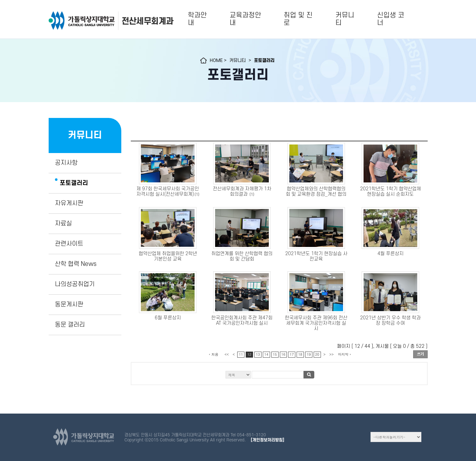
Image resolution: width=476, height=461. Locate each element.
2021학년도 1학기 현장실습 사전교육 (316, 256)
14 (266, 354)
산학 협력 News (76, 264)
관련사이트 (69, 244)
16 (283, 354)
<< (227, 354)
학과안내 (197, 19)
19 (309, 354)
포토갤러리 (74, 183)
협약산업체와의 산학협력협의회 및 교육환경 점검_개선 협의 (316, 192)
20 (317, 354)
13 (258, 354)
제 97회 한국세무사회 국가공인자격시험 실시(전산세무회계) (168, 192)
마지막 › (344, 354)
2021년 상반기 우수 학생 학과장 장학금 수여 (390, 321)
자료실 (63, 224)
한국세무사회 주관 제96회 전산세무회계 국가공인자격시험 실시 (316, 323)
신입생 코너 (391, 19)
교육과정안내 (245, 19)
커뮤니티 (345, 19)
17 (292, 354)
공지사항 (66, 163)
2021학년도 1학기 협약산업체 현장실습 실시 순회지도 (391, 192)
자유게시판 (69, 203)
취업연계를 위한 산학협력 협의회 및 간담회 (242, 256)
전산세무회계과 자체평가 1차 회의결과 (242, 192)
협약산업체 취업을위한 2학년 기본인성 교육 (168, 256)
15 (275, 354)
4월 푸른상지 (391, 254)
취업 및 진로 (298, 19)
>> (332, 354)
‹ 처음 (214, 354)
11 (241, 354)
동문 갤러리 (70, 325)
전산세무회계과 (148, 21)
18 (300, 354)
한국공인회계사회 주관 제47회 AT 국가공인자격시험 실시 (242, 321)
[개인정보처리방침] (268, 440)
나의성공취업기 (75, 284)
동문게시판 (69, 304)
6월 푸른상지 (168, 318)
